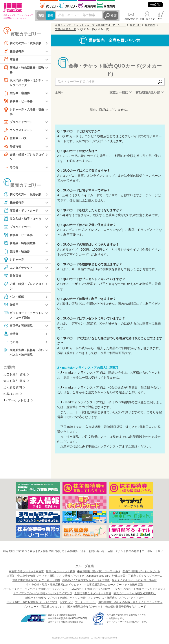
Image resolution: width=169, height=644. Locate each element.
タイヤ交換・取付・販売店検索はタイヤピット (54, 585)
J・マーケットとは (16, 403)
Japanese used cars (98, 576)
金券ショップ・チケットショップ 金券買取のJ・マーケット (90, 25)
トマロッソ (66, 602)
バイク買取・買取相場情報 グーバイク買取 (32, 602)
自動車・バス (16, 139)
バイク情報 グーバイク (71, 576)
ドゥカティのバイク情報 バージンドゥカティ (139, 589)
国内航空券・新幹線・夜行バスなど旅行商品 (24, 354)
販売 (51, 16)
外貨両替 (90, 6)
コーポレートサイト (154, 551)
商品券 (11, 59)
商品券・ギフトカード (22, 212)
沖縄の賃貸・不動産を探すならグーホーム (137, 576)
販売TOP (135, 25)
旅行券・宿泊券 (17, 94)
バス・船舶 (14, 298)
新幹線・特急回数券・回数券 (24, 70)
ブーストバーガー (86, 602)
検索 (114, 16)
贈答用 (11, 306)
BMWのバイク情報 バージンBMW (90, 589)
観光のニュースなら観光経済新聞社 (135, 593)
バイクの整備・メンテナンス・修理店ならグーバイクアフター (107, 598)
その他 (11, 169)
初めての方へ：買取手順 (24, 43)
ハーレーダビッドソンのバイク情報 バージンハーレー (36, 589)
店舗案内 (109, 6)
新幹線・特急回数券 (20, 245)
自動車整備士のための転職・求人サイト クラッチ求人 (130, 602)
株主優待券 (14, 51)
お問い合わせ (131, 19)
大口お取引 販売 (15, 383)
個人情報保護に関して (51, 551)
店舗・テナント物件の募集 (123, 551)
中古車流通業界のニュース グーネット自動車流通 (113, 585)
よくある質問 (13, 390)
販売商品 (150, 25)
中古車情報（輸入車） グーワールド (99, 571)
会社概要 (72, 551)
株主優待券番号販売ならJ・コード (126, 607)
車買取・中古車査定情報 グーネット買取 (31, 576)
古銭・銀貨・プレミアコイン (24, 158)
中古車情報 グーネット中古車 (26, 571)
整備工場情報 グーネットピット (141, 571)
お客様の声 (11, 396)
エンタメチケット (19, 131)
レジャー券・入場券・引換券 (24, 112)
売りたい (52, 6)
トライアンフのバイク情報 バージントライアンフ (43, 593)
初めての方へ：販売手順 (24, 196)
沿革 (83, 551)
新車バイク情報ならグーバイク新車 (46, 598)
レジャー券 (14, 261)
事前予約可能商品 (19, 328)
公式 (155, 5)
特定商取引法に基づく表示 (19, 551)
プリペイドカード (19, 123)
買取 (41, 16)
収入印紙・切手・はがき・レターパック (22, 83)
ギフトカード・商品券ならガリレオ (44, 607)
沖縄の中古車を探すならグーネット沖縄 (36, 580)
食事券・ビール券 (19, 102)
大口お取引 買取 (15, 377)
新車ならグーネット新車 (61, 571)
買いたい (71, 6)
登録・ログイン (147, 19)
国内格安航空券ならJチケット (85, 607)
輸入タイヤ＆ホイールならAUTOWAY (134, 580)
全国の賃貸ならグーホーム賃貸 (93, 593)
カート (161, 19)
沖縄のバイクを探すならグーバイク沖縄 (86, 580)
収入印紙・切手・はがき (24, 220)
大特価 (11, 336)
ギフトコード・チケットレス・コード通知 (24, 317)
